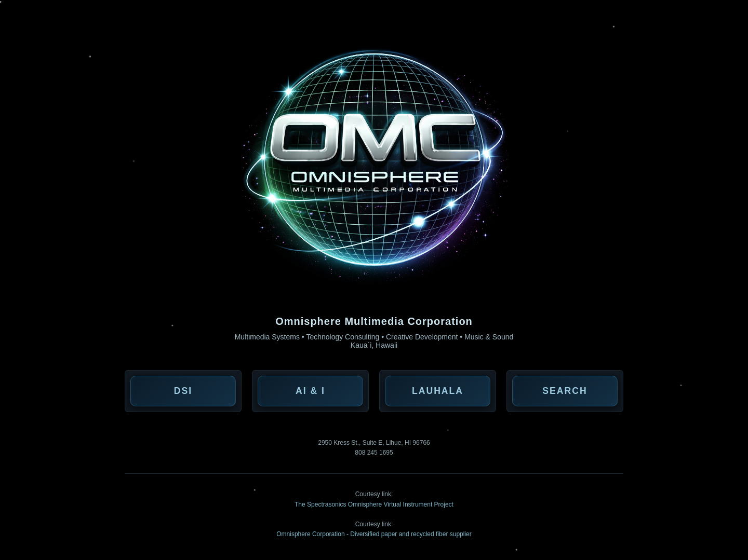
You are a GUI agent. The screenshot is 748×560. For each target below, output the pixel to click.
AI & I (310, 391)
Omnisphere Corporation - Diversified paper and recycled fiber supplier (374, 534)
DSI (183, 391)
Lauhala (438, 391)
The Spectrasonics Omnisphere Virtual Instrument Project (374, 504)
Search (565, 391)
